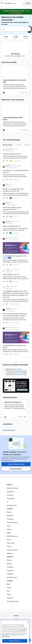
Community (10, 570)
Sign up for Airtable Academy (16, 464)
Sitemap (16, 624)
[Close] (27, 631)
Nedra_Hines (9, 149)
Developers (10, 567)
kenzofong (8, 309)
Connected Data (12, 505)
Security (16, 616)
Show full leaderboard (10, 430)
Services (9, 564)
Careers (9, 588)
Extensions (10, 495)
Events (9, 540)
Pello (7, 184)
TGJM (7, 270)
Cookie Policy (22, 638)
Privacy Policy (5, 643)
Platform (10, 485)
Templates (10, 574)
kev (6, 238)
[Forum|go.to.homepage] (10, 3)
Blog (8, 591)
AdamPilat (8, 221)
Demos (9, 546)
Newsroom (10, 598)
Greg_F (7, 203)
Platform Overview (12, 488)
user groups (18, 373)
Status (9, 594)
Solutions (10, 509)
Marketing (10, 516)
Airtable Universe (12, 577)
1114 (7, 286)
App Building (11, 498)
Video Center (11, 543)
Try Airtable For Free (13, 601)
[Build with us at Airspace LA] (15, 409)
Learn (9, 533)
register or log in (18, 369)
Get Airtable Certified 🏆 (16, 469)
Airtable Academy (12, 536)
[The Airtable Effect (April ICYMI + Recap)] (15, 117)
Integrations (11, 492)
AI (7, 502)
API (16, 620)
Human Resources (12, 522)
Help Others (28, 144)
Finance (9, 529)
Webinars (10, 553)
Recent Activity (7, 144)
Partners (9, 560)
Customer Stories (12, 550)
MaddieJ (8, 166)
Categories (18, 144)
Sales (8, 526)
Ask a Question (20, 374)
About (9, 584)
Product (9, 512)
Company (10, 581)
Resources (10, 557)
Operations (10, 519)
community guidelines (21, 371)
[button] (2, 3)
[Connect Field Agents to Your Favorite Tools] (15, 80)
